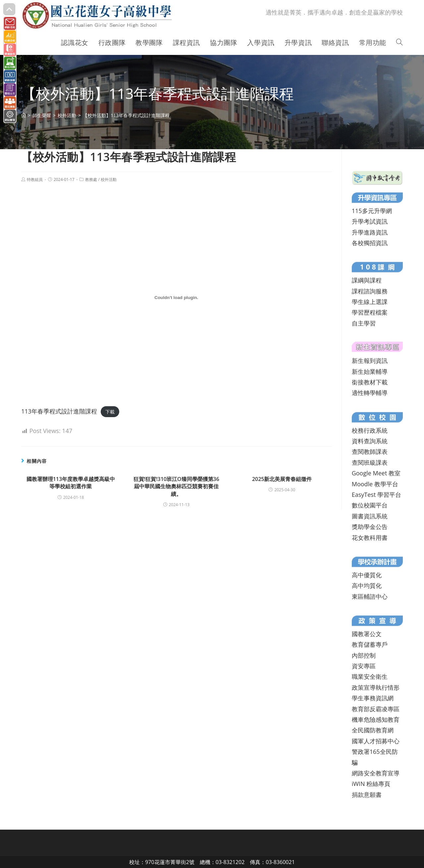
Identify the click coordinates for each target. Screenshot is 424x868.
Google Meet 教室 (376, 473)
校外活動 (109, 179)
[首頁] (24, 115)
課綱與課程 (367, 280)
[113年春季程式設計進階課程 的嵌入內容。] (176, 298)
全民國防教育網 (373, 730)
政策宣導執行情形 (376, 687)
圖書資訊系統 (370, 516)
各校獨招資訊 (370, 243)
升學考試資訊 (370, 221)
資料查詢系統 (370, 441)
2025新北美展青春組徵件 (282, 479)
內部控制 (364, 655)
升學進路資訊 (370, 232)
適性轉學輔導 (370, 393)
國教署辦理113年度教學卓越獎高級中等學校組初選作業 (71, 483)
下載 (110, 412)
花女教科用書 (370, 538)
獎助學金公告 (370, 527)
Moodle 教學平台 (375, 484)
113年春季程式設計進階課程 (59, 411)
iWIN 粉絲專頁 (371, 784)
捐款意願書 (367, 795)
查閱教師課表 (370, 452)
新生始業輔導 (370, 371)
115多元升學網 (372, 211)
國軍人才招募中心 (376, 741)
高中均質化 (367, 586)
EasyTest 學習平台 (376, 495)
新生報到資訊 (370, 361)
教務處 (91, 179)
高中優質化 (367, 575)
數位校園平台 (370, 505)
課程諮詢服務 (370, 291)
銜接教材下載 (370, 382)
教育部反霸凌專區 (376, 709)
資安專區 (364, 666)
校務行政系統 (370, 430)
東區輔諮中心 (370, 596)
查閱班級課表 (370, 462)
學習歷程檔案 (370, 312)
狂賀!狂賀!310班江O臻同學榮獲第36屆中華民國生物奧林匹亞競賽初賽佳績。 (176, 486)
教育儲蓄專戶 (370, 644)
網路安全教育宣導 (376, 773)
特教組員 (35, 179)
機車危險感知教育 (376, 719)
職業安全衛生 (370, 676)
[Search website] (399, 43)
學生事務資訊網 (373, 698)
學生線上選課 (370, 302)
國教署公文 (367, 634)
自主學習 (364, 323)
